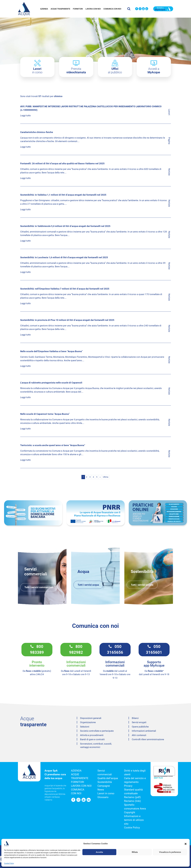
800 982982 (76, 650)
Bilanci (135, 718)
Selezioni (85, 727)
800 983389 (37, 650)
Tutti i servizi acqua (88, 585)
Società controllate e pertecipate (97, 731)
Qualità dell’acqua (108, 778)
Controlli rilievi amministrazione (148, 739)
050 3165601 (154, 650)
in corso (37, 71)
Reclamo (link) (132, 801)
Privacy (128, 786)
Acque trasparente (60, 8)
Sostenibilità (105, 782)
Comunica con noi (112, 8)
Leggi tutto (25, 115)
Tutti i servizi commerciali (39, 587)
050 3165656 (115, 650)
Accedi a (154, 71)
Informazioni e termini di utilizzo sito (134, 820)
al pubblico (115, 71)
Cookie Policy (132, 828)
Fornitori (78, 8)
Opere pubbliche (140, 727)
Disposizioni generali (91, 718)
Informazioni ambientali (144, 731)
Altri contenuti (139, 735)
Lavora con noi (93, 8)
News (101, 790)
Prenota (76, 71)
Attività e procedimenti (92, 735)
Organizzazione (88, 722)
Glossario (103, 797)
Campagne (104, 786)
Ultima (106, 477)
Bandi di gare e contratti (92, 739)
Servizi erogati (139, 722)
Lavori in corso (106, 793)
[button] (183, 861)
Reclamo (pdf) (132, 797)
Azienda (44, 8)
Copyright (130, 812)
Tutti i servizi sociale (142, 585)
